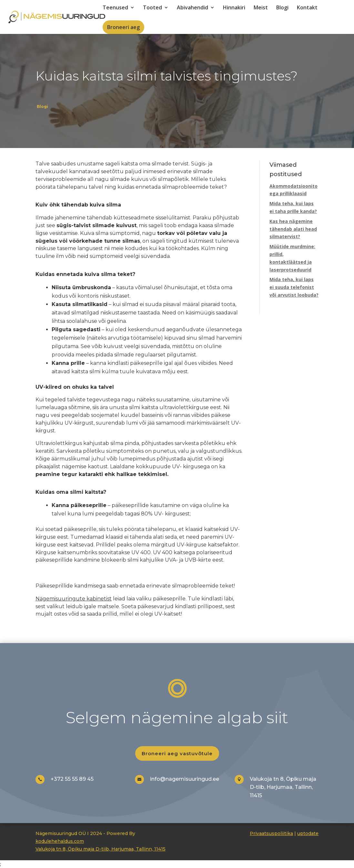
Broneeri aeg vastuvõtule (177, 753)
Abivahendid (192, 8)
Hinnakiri (234, 8)
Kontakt (307, 8)
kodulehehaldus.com (60, 841)
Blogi (282, 8)
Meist (261, 8)
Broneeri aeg (123, 27)
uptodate (308, 833)
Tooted (152, 8)
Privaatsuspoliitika (271, 833)
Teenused (115, 8)
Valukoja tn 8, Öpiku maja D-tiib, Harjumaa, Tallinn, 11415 (101, 849)
